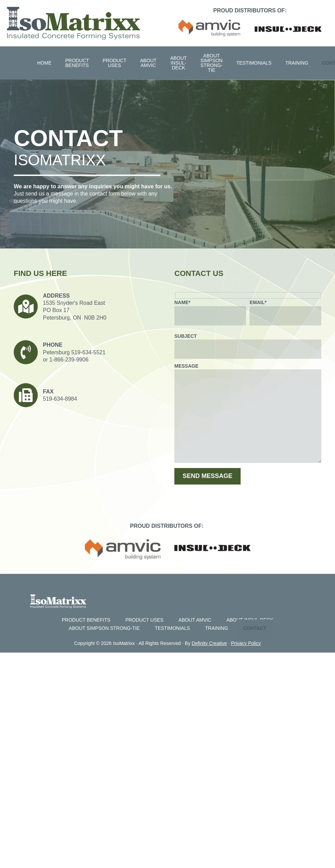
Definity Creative (210, 643)
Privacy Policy (246, 643)
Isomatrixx (73, 23)
